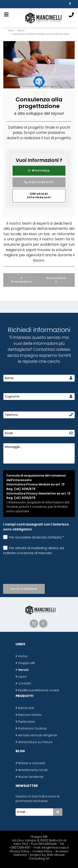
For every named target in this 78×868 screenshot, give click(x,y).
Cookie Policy (42, 851)
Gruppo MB (27, 663)
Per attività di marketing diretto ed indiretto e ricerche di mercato (34, 551)
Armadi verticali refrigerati (38, 735)
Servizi (23, 670)
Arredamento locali (33, 770)
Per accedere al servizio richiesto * (34, 537)
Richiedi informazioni (39, 196)
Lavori (22, 677)
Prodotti (25, 696)
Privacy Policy (20, 851)
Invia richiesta (24, 589)
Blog (20, 751)
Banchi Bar (26, 708)
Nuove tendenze (31, 777)
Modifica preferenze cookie (39, 690)
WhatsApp (39, 170)
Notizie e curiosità (32, 763)
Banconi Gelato (30, 715)
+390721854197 (39, 182)
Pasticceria (26, 722)
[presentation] (39, 573)
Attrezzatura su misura (35, 742)
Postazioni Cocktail (32, 728)
